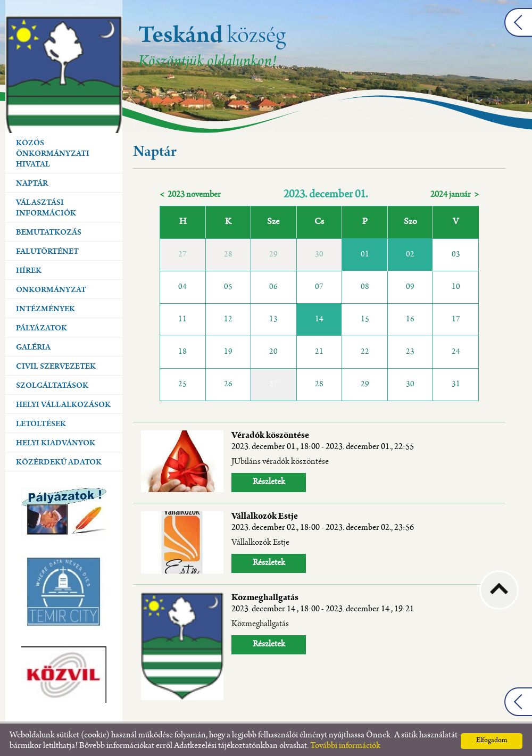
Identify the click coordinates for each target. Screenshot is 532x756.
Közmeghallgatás (323, 601)
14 (319, 317)
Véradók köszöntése (323, 439)
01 (365, 252)
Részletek (269, 480)
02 (410, 252)
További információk (345, 743)
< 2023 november (190, 192)
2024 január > (455, 192)
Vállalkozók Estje (323, 520)
